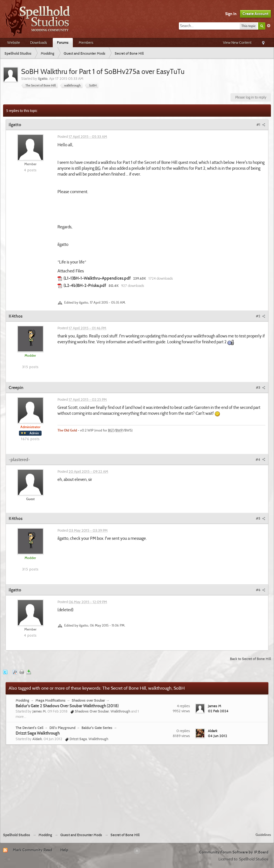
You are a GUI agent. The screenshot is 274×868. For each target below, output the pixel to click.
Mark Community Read (33, 850)
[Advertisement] (137, 787)
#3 (261, 387)
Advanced (269, 26)
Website (14, 42)
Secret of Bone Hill (125, 835)
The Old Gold (67, 430)
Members (86, 42)
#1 (261, 124)
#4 (260, 459)
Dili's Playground (62, 728)
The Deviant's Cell (29, 728)
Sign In (231, 14)
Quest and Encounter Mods (81, 835)
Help (64, 850)
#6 (261, 590)
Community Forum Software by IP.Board (234, 852)
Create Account (255, 14)
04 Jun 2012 (217, 736)
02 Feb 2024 (218, 711)
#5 (261, 518)
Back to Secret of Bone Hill (250, 659)
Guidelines (263, 835)
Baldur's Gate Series (97, 728)
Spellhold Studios (17, 835)
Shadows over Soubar (88, 700)
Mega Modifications (51, 700)
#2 (261, 316)
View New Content (237, 42)
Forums (63, 42)
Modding (22, 700)
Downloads (39, 42)
